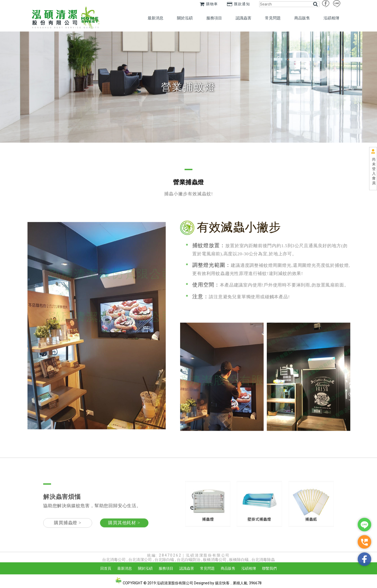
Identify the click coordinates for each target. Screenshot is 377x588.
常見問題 (273, 18)
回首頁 (106, 568)
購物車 (209, 4)
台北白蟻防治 (188, 560)
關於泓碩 (185, 18)
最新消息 (156, 18)
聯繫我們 (269, 568)
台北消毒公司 (114, 560)
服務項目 (214, 18)
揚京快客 (222, 583)
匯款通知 (239, 4)
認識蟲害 (243, 18)
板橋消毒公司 (215, 560)
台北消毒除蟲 (263, 560)
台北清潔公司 (140, 560)
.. (231, 583)
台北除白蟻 (164, 560)
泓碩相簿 (331, 18)
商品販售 (302, 18)
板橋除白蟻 (239, 560)
